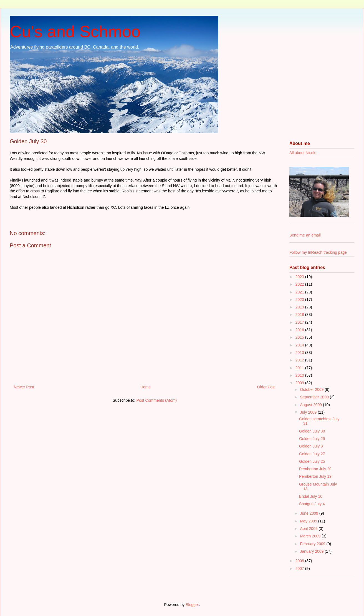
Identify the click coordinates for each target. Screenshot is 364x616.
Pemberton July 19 (315, 476)
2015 (300, 337)
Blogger (192, 605)
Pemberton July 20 (315, 469)
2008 (300, 561)
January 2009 (312, 551)
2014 (300, 345)
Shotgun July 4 (312, 504)
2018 (300, 315)
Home (146, 387)
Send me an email (305, 235)
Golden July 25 (312, 461)
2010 (300, 375)
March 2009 (311, 536)
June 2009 (309, 513)
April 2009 (309, 529)
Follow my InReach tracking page (318, 252)
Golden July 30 (312, 431)
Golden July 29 (312, 439)
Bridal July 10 (311, 496)
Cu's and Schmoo (75, 32)
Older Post (266, 387)
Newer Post (24, 387)
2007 (300, 569)
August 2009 (311, 405)
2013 (300, 353)
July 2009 (309, 412)
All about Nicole (303, 153)
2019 (300, 307)
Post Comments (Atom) (157, 400)
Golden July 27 (312, 454)
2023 (300, 277)
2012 (300, 360)
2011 (300, 368)
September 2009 (315, 397)
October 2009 (312, 389)
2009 (300, 383)
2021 (300, 292)
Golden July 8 (311, 446)
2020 (300, 300)
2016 (300, 330)
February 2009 (313, 544)
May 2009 (309, 521)
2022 (300, 284)
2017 (300, 322)
